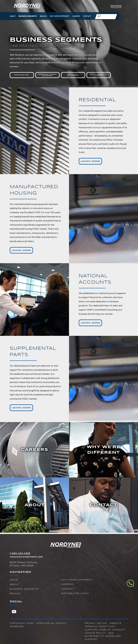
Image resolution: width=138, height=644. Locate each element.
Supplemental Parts (99, 75)
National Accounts (73, 75)
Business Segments (28, 16)
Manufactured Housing (47, 75)
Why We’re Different (59, 16)
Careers (76, 16)
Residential (22, 75)
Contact (87, 16)
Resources (116, 6)
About (13, 16)
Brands (43, 16)
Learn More (90, 161)
